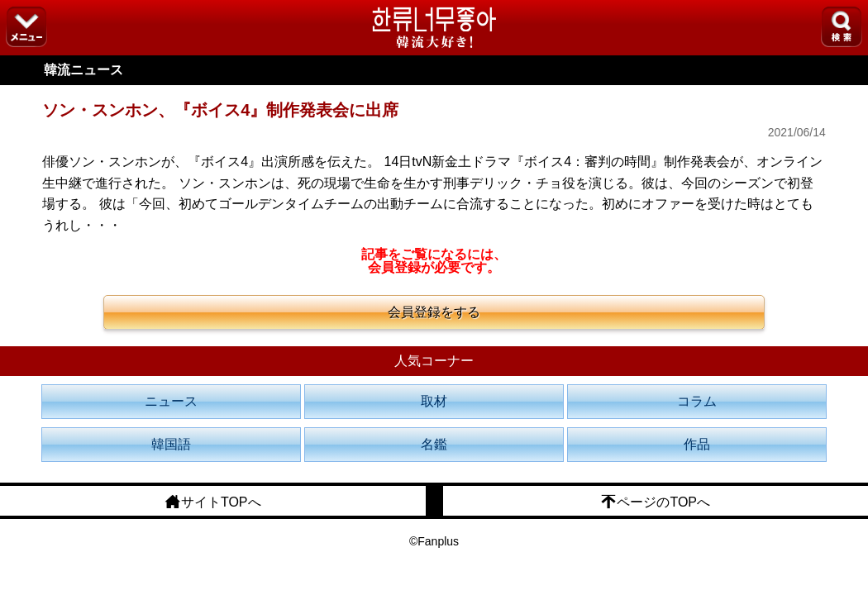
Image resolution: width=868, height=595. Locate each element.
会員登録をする (434, 312)
